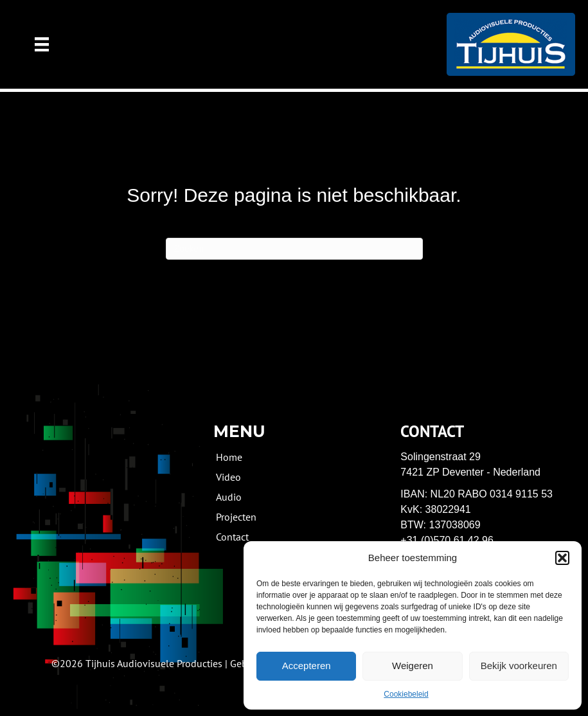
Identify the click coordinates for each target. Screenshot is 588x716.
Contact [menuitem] (232, 536)
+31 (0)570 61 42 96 (447, 540)
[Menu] (42, 44)
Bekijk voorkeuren (519, 666)
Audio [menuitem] (229, 496)
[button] (562, 558)
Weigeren (413, 666)
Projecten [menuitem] (236, 516)
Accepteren (307, 666)
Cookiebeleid (406, 694)
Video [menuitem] (228, 476)
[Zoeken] (294, 249)
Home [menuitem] (229, 456)
